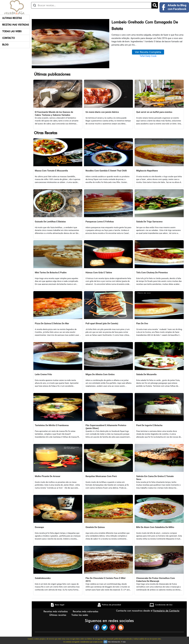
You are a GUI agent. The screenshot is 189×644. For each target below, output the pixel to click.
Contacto (8, 38)
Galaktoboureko (43, 578)
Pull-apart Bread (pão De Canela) (102, 323)
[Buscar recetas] (91, 5)
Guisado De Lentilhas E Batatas (50, 222)
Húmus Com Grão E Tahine (99, 273)
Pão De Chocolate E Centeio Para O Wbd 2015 (105, 580)
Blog (5, 45)
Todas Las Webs (12, 31)
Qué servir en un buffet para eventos (154, 112)
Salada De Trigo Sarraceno (149, 222)
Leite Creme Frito (43, 374)
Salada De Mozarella (146, 374)
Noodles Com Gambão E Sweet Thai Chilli (106, 171)
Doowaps (39, 527)
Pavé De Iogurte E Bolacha (149, 425)
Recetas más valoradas (86, 612)
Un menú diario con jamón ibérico (102, 112)
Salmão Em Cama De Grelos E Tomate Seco (155, 478)
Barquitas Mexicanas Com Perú (101, 476)
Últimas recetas (58, 615)
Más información (114, 642)
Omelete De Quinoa (95, 527)
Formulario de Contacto (166, 611)
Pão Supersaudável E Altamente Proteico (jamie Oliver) (106, 427)
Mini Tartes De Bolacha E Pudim (51, 273)
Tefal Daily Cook (148, 56)
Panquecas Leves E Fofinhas (100, 222)
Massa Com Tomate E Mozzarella (51, 171)
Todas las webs (80, 615)
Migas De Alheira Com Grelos (100, 374)
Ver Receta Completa (148, 52)
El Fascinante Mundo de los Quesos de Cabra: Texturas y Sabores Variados (54, 114)
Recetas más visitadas (56, 612)
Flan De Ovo (142, 323)
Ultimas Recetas (12, 18)
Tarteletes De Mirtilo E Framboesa (52, 425)
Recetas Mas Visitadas (16, 25)
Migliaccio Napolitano (147, 171)
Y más (123, 642)
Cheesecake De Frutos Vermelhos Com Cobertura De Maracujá (155, 580)
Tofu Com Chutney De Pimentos (152, 273)
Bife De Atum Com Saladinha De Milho (155, 527)
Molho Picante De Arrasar (48, 476)
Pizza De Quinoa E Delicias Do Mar (52, 323)
